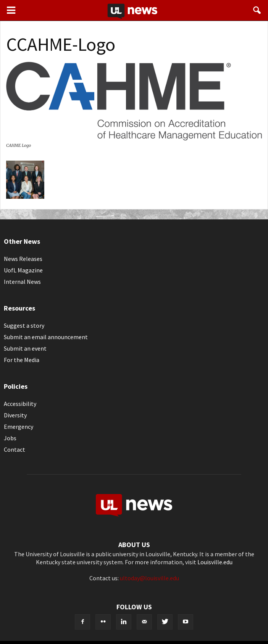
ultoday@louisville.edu (149, 578)
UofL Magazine (23, 270)
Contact (15, 449)
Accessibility (20, 404)
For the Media (22, 360)
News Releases (23, 259)
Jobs (10, 438)
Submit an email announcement (46, 337)
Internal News (22, 282)
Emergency (19, 427)
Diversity (15, 415)
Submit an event (25, 348)
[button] (257, 10)
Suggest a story (24, 325)
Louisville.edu (215, 562)
